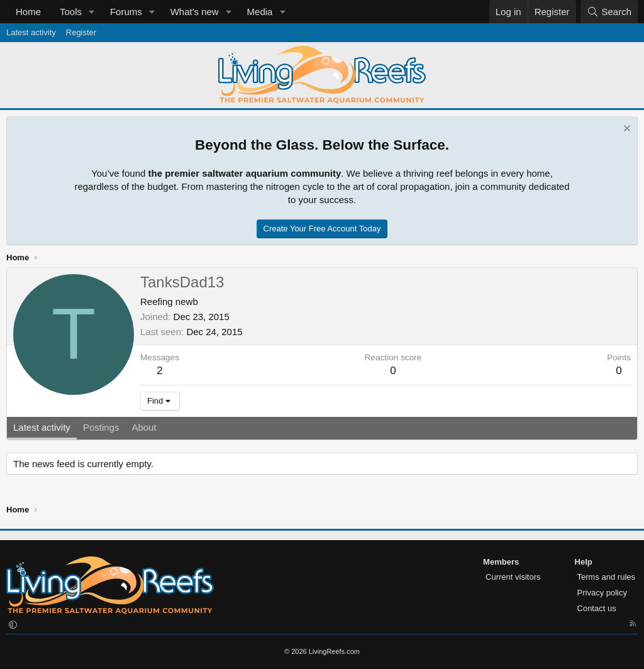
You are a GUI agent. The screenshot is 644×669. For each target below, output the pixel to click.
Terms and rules (606, 577)
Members (501, 562)
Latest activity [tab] (42, 427)
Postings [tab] (101, 427)
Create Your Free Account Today (322, 229)
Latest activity (31, 32)
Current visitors (513, 577)
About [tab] (144, 427)
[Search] (609, 12)
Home (28, 12)
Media (260, 12)
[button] (92, 12)
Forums (126, 12)
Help (584, 562)
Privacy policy (602, 593)
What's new (195, 12)
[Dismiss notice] (625, 130)
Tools (71, 12)
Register (81, 32)
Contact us (597, 608)
